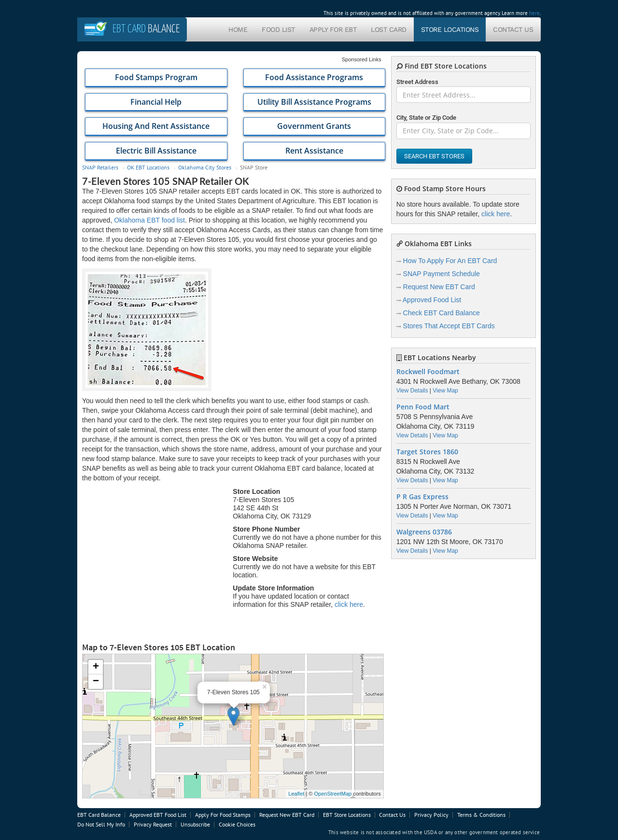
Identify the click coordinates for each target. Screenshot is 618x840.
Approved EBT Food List (158, 815)
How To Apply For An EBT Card (450, 261)
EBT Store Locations (347, 815)
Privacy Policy (431, 815)
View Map (445, 391)
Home (238, 29)
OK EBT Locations (148, 167)
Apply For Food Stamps (223, 815)
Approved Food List (432, 300)
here (534, 13)
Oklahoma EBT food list (149, 220)
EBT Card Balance (99, 815)
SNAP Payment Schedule (442, 274)
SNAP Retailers (100, 167)
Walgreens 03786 (424, 532)
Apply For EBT (333, 29)
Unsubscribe (195, 824)
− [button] (96, 682)
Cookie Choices (237, 824)
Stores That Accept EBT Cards (449, 326)
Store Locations (450, 29)
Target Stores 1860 (427, 452)
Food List (278, 29)
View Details (412, 391)
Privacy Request (153, 824)
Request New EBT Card (439, 287)
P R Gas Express (422, 497)
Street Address (417, 82)
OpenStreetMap (333, 794)
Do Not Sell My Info (101, 824)
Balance (146, 29)
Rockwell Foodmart (428, 372)
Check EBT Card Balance (442, 313)
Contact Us (513, 29)
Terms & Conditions (481, 815)
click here (349, 604)
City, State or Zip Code (426, 118)
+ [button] (96, 667)
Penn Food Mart (423, 407)
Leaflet (296, 794)
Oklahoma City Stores (205, 167)
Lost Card (389, 29)
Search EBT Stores (434, 156)
